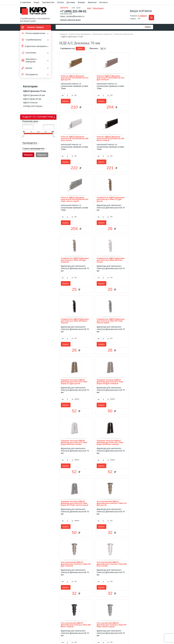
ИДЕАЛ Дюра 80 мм (32, 99)
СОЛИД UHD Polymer (33, 106)
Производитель (30, 143)
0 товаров (142, 16)
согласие (45, 631)
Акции (36, 2)
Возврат (81, 2)
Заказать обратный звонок (70, 20)
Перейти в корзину (151, 18)
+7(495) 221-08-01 (90, 621)
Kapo (34, 12)
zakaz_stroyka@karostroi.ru (72, 16)
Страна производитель (34, 148)
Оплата (60, 2)
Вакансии (92, 2)
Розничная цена (30, 121)
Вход (89, 8)
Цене (80, 48)
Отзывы (66, 605)
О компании (26, 2)
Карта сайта (120, 605)
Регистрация (98, 8)
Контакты (104, 2)
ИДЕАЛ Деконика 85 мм (34, 95)
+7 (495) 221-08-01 (73, 11)
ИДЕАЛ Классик (30, 103)
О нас (57, 605)
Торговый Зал (48, 2)
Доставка (71, 2)
